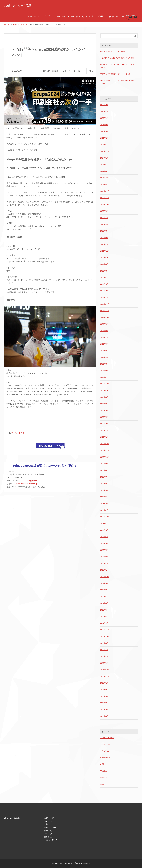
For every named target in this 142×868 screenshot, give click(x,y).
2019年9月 (104, 464)
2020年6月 (104, 410)
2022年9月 (104, 264)
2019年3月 (104, 503)
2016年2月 (104, 656)
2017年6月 (104, 603)
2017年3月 (104, 617)
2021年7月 (104, 337)
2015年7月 (104, 703)
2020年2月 (104, 430)
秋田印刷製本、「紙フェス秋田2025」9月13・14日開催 (119, 82)
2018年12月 (105, 517)
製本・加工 (91, 16)
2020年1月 (104, 437)
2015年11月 (105, 676)
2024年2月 (104, 185)
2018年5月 (104, 543)
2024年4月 (104, 178)
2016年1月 (104, 663)
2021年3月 (104, 364)
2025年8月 (104, 131)
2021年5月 (104, 351)
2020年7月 (104, 404)
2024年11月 (105, 151)
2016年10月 (105, 636)
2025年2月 (104, 138)
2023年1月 (104, 244)
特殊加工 (102, 16)
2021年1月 (104, 377)
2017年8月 (104, 590)
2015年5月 (104, 716)
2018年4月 (104, 550)
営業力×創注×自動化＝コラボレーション (116, 74)
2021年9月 (104, 324)
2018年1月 (104, 570)
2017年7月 (104, 597)
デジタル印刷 (68, 16)
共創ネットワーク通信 (18, 5)
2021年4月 (104, 357)
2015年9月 (104, 690)
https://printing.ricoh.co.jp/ (27, 484)
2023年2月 (104, 238)
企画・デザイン (35, 16)
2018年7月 (104, 537)
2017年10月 (105, 577)
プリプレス (49, 16)
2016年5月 (104, 650)
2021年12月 (105, 304)
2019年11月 (105, 450)
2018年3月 (104, 557)
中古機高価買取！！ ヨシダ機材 (113, 51)
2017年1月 (104, 623)
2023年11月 (105, 198)
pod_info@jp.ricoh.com (32, 481)
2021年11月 (105, 311)
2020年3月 (104, 424)
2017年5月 (104, 610)
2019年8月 (104, 470)
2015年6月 (104, 709)
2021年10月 (105, 317)
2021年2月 (104, 371)
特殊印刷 (80, 16)
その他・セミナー (116, 16)
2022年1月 (104, 297)
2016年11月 (105, 630)
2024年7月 (104, 165)
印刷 (58, 16)
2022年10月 (105, 258)
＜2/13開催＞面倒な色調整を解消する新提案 (117, 58)
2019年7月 (104, 477)
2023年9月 (104, 211)
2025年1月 (104, 145)
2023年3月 (104, 231)
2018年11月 (105, 524)
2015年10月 (105, 683)
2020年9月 (104, 397)
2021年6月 (104, 344)
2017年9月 (104, 583)
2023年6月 (104, 218)
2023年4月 (104, 224)
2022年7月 (104, 278)
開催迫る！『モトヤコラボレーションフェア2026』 (117, 66)
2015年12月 (105, 670)
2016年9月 (104, 643)
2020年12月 (105, 384)
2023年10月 (105, 204)
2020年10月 (105, 391)
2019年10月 (105, 457)
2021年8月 (104, 331)
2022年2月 (104, 291)
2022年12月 (105, 251)
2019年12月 (105, 444)
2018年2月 (104, 563)
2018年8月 (104, 530)
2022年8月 (104, 271)
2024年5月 (104, 171)
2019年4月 (104, 497)
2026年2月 (104, 111)
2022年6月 (104, 284)
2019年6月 (104, 484)
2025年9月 (104, 125)
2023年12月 (105, 191)
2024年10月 (105, 158)
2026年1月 (104, 118)
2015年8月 (104, 696)
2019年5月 (104, 490)
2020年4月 (104, 417)
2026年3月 (104, 105)
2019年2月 (104, 510)
